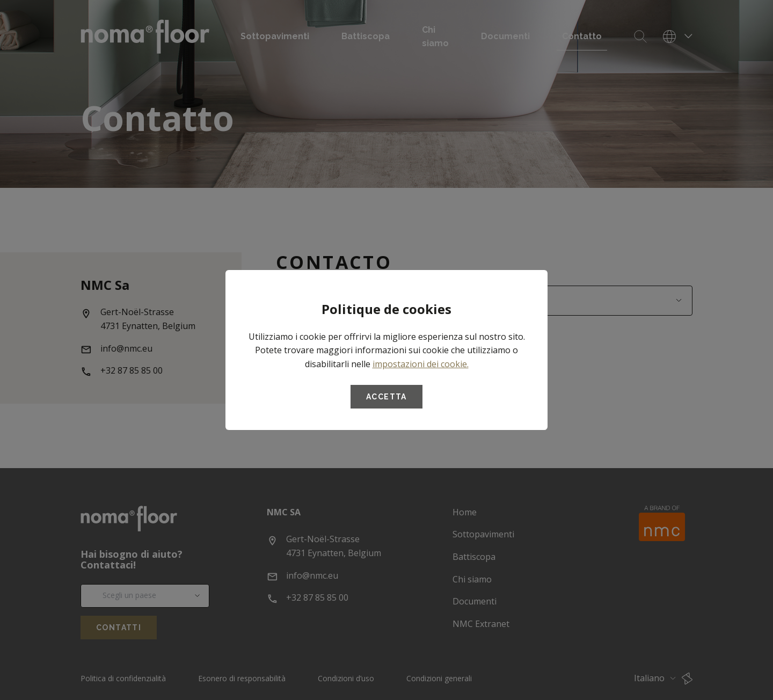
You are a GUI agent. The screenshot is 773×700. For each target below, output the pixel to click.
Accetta (386, 397)
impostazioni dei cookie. (421, 364)
